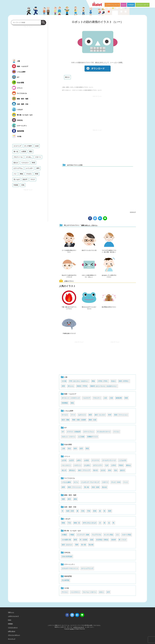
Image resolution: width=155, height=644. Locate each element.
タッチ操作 (28, 146)
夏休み (128, 465)
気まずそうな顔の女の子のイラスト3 (69, 276)
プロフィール (18, 157)
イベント (67, 456)
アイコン (65, 592)
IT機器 (72, 535)
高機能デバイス (92, 437)
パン (15, 174)
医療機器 (65, 403)
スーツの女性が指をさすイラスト (69, 251)
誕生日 (122, 470)
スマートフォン (89, 432)
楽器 (92, 540)
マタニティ (97, 398)
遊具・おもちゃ (67, 545)
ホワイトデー (98, 465)
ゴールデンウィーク (109, 460)
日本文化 (67, 552)
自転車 (113, 540)
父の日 (103, 470)
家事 (63, 487)
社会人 (113, 381)
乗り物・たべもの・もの (73, 531)
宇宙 (89, 511)
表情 (67, 87)
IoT (63, 432)
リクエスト (25, 163)
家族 (93, 381)
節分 (110, 470)
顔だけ (67, 77)
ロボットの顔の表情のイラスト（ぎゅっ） (89, 276)
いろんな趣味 (66, 482)
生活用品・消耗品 (102, 540)
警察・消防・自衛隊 (79, 420)
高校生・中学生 (82, 386)
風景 (110, 511)
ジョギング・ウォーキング (90, 482)
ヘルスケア (86, 398)
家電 (75, 540)
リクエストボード (143, 5)
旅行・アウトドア (84, 470)
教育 (90, 415)
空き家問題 (66, 580)
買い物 (86, 487)
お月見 (64, 460)
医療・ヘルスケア (70, 394)
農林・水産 (92, 420)
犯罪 (81, 448)
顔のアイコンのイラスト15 (89, 250)
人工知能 (81, 437)
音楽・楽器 (95, 487)
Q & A (124, 5)
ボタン (101, 592)
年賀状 (16, 185)
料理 (33, 163)
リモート (38, 157)
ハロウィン (77, 465)
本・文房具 (83, 540)
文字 (108, 592)
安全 (69, 448)
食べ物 (83, 545)
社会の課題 (68, 444)
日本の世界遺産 (67, 556)
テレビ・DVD (116, 482)
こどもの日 (122, 460)
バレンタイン (66, 465)
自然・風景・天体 (70, 507)
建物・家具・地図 (70, 495)
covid (37, 146)
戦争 (75, 448)
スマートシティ (70, 564)
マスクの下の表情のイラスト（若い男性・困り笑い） (109, 251)
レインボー (30, 168)
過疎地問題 (68, 576)
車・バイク (122, 540)
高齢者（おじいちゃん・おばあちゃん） (104, 386)
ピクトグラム (18, 168)
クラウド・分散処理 (74, 432)
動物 (63, 523)
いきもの (67, 519)
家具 (69, 499)
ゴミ (118, 535)
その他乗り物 (66, 540)
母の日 (95, 470)
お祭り (79, 460)
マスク (33, 179)
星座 (95, 511)
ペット (126, 482)
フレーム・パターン (89, 592)
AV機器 (64, 535)
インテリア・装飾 (83, 535)
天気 (83, 511)
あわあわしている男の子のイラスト (109, 276)
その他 (64, 381)
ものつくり (82, 415)
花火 (116, 470)
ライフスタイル (70, 478)
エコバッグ (17, 146)
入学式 (113, 465)
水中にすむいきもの (89, 523)
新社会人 (72, 470)
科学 (110, 415)
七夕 (107, 465)
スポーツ (105, 482)
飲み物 (91, 545)
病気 (72, 403)
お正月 (72, 460)
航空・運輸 (66, 420)
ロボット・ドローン (72, 90)
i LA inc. (72, 629)
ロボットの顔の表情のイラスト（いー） (98, 22)
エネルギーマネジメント (70, 568)
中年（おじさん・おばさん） (79, 381)
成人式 (64, 470)
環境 (87, 448)
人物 (63, 87)
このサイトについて (112, 5)
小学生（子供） (103, 381)
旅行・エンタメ (100, 415)
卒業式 (121, 465)
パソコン (116, 432)
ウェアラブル (97, 535)
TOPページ (11, 612)
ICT (63, 90)
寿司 (38, 168)
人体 (105, 398)
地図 (63, 499)
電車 (77, 545)
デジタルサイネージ (104, 432)
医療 (126, 398)
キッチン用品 (109, 535)
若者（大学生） (124, 381)
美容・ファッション (121, 415)
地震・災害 (70, 511)
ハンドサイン (75, 592)
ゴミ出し (29, 157)
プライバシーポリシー (14, 635)
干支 (69, 523)
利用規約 (131, 5)
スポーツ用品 (127, 535)
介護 (111, 398)
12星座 (24, 151)
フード (73, 415)
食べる (16, 151)
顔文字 (25, 179)
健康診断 (119, 398)
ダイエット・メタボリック (71, 398)
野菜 (37, 174)
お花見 (86, 460)
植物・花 (77, 523)
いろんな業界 (69, 411)
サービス (65, 415)
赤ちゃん (71, 386)
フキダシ (29, 174)
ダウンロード (98, 69)
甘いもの (17, 179)
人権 (63, 448)
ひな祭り (87, 465)
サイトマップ (12, 639)
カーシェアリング (87, 568)
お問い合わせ (12, 631)
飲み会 (104, 487)
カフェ (76, 482)
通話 (31, 151)
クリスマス (95, 460)
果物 (21, 174)
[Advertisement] (97, 112)
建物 (75, 499)
